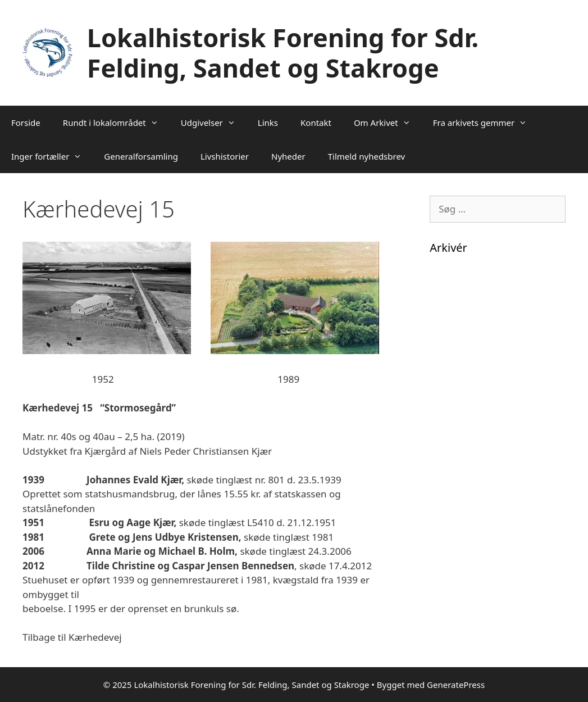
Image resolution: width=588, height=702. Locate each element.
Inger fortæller (52, 156)
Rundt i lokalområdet (116, 123)
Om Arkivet (388, 123)
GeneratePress (456, 685)
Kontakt (316, 123)
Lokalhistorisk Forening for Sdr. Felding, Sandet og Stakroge (283, 53)
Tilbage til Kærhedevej (72, 637)
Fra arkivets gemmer (486, 123)
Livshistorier (225, 156)
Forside (26, 123)
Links (268, 123)
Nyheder (288, 156)
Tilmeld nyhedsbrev (367, 156)
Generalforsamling (141, 156)
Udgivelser (214, 123)
